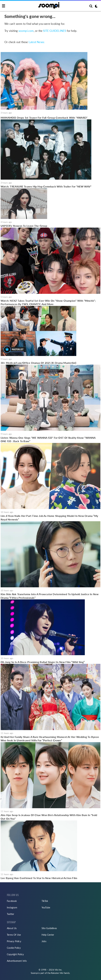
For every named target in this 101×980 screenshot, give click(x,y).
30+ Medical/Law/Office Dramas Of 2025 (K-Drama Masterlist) (38, 363)
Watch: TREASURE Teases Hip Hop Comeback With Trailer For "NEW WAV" (46, 186)
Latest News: (37, 42)
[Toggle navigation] (4, 6)
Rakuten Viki (57, 973)
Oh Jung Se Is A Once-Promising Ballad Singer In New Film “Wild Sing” (43, 662)
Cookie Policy (14, 948)
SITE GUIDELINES (55, 31)
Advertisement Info (17, 961)
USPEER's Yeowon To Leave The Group (24, 226)
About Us (12, 928)
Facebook (12, 901)
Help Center (48, 935)
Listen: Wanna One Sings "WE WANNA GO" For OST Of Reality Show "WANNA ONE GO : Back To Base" (48, 439)
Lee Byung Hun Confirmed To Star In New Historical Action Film (39, 878)
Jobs (44, 941)
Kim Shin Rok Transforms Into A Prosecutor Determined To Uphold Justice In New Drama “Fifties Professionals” (50, 596)
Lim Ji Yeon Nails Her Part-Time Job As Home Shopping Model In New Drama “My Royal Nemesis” (49, 518)
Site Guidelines (49, 928)
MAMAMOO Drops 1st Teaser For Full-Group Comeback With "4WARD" (44, 118)
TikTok (45, 901)
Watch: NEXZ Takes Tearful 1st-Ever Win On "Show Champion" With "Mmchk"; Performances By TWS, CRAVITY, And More (48, 302)
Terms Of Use (14, 935)
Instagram (12, 907)
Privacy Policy (14, 941)
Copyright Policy (15, 954)
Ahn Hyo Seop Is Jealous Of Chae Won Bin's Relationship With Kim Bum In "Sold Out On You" (49, 817)
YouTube (46, 907)
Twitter (10, 914)
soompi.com (26, 31)
